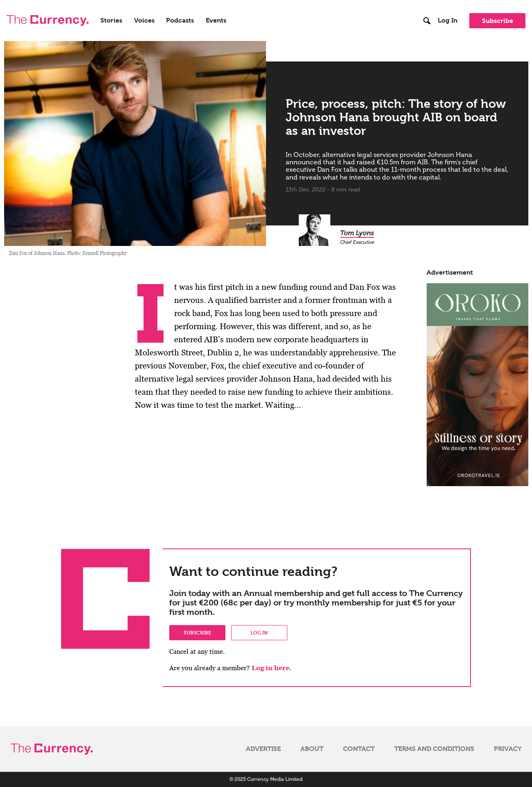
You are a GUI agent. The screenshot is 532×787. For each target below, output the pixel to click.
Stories (111, 20)
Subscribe (498, 21)
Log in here (271, 668)
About (312, 749)
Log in (259, 632)
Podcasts (180, 20)
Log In (448, 20)
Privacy (508, 749)
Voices (144, 20)
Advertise (263, 749)
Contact (359, 749)
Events (216, 20)
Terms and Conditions (434, 749)
